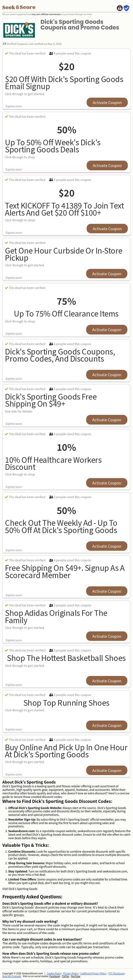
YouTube (76, 976)
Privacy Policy (71, 973)
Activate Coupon (107, 102)
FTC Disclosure (117, 973)
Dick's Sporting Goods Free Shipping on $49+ (51, 400)
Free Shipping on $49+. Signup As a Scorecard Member (65, 571)
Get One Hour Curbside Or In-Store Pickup (64, 254)
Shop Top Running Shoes (66, 702)
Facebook (55, 976)
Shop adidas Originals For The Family (56, 616)
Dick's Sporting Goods (23, 889)
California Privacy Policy (93, 973)
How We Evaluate (12, 976)
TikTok (66, 976)
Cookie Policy (54, 973)
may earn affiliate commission (46, 14)
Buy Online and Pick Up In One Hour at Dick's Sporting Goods (66, 751)
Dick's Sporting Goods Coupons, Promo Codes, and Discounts (60, 355)
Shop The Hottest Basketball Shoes (66, 658)
